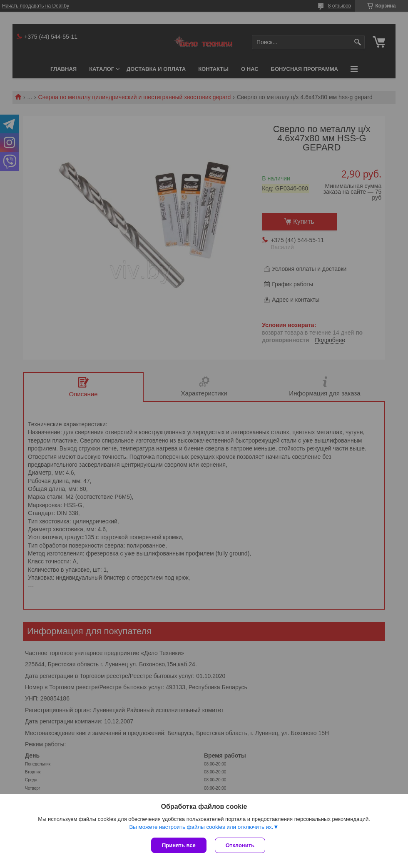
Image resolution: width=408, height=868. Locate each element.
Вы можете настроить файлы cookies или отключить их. (201, 827)
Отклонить (240, 845)
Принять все (179, 845)
